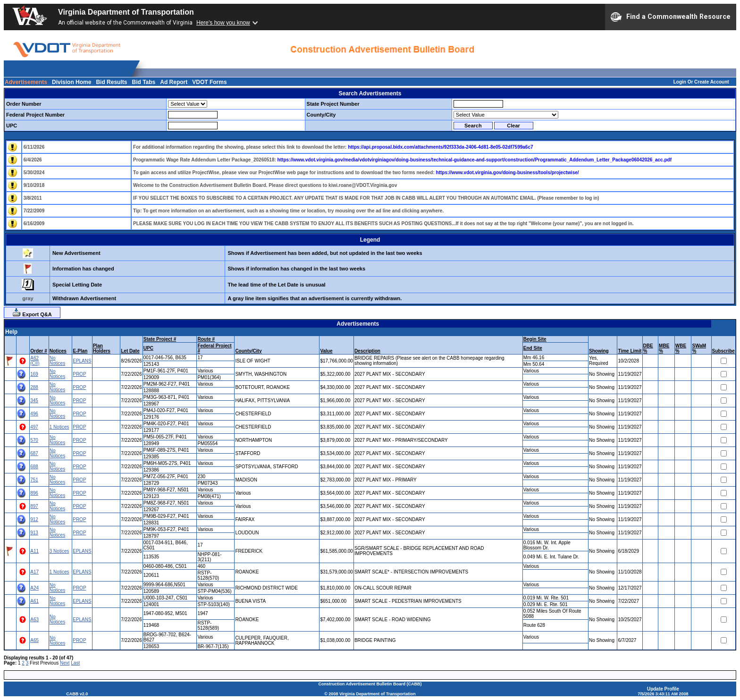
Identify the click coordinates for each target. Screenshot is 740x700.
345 (34, 401)
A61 (34, 601)
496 (34, 414)
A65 (34, 640)
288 (34, 387)
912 (34, 519)
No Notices (57, 361)
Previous (49, 663)
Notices (58, 351)
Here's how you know (223, 23)
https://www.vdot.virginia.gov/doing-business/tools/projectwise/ (508, 173)
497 (34, 427)
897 (34, 506)
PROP (79, 374)
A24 (34, 588)
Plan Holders (102, 348)
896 (34, 493)
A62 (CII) (35, 361)
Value (326, 351)
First (34, 663)
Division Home (71, 82)
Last (75, 663)
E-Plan (80, 351)
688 (34, 467)
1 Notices (59, 427)
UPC (148, 348)
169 (34, 374)
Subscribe (723, 351)
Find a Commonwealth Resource (671, 17)
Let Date (130, 351)
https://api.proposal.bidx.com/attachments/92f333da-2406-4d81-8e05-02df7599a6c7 (440, 147)
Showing (599, 351)
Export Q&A (32, 312)
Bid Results (111, 82)
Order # (39, 351)
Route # (206, 339)
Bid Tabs (143, 82)
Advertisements (26, 82)
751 (34, 480)
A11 (34, 551)
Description (367, 351)
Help (11, 332)
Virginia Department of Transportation (126, 12)
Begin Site (535, 339)
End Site (533, 348)
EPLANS (82, 361)
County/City (248, 351)
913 (34, 533)
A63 (34, 620)
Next (65, 663)
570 (34, 440)
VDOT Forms (209, 82)
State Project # (160, 339)
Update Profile (663, 689)
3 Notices (59, 551)
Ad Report (174, 82)
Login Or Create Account (701, 82)
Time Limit (630, 351)
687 (34, 453)
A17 (34, 572)
